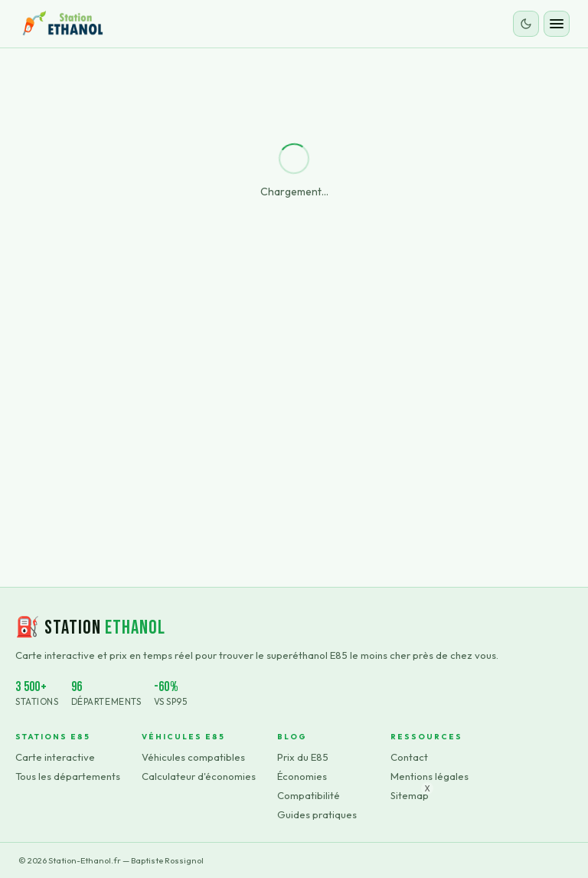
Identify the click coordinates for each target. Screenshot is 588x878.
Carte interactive (55, 757)
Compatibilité (309, 795)
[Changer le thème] (526, 24)
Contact (409, 757)
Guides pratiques (317, 814)
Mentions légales (430, 776)
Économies (302, 776)
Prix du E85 (303, 757)
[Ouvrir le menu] (557, 24)
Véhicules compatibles (193, 757)
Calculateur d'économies (199, 776)
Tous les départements (68, 776)
